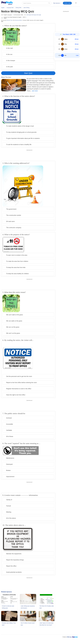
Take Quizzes (57, 3)
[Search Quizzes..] (37, 3)
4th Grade (29, 15)
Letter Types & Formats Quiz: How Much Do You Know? (47, 624)
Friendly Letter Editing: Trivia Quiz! (9, 624)
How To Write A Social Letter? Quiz (28, 624)
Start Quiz (28, 73)
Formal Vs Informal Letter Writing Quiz (8, 607)
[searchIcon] (49, 3)
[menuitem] (57, 3)
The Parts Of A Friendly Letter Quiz (47, 607)
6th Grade (39, 15)
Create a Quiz (67, 3)
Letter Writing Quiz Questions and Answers (28, 607)
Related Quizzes (7, 592)
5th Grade (34, 15)
